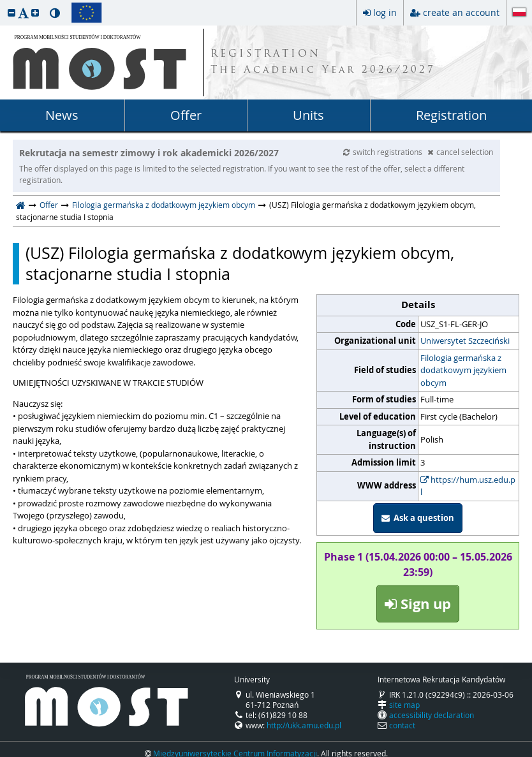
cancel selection (460, 152)
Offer (186, 115)
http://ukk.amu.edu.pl (304, 725)
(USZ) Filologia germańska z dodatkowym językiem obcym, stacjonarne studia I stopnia (240, 264)
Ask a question (418, 518)
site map (404, 705)
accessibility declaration (432, 715)
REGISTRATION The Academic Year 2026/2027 (323, 62)
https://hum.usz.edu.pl (468, 486)
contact (402, 725)
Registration (451, 115)
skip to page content (3, 3)
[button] (11, 12)
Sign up (418, 604)
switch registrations (384, 152)
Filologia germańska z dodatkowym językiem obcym (164, 205)
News (62, 115)
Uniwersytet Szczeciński (465, 341)
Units (308, 115)
